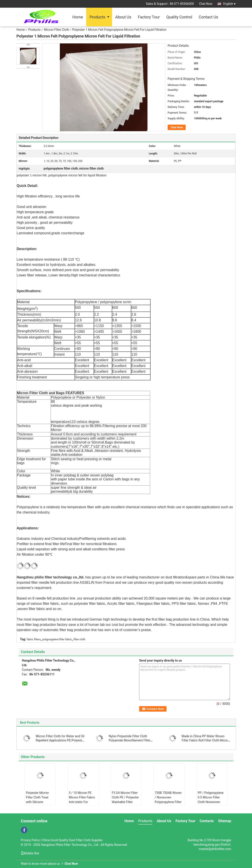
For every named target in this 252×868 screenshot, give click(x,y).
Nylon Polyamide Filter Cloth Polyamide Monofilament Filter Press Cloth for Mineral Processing (132, 740)
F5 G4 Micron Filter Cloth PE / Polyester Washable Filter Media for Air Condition (125, 802)
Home (78, 17)
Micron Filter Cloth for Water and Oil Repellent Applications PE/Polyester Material (60, 740)
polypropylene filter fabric (57, 639)
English (229, 4)
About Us (123, 17)
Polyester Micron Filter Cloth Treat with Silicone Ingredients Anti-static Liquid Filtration (37, 804)
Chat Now (206, 4)
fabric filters (34, 639)
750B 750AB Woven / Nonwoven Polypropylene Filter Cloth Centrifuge (168, 800)
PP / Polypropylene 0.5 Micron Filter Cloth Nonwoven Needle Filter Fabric (211, 800)
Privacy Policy (30, 840)
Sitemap (225, 821)
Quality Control (179, 17)
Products (97, 17)
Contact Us (208, 17)
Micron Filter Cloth (57, 30)
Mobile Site (30, 853)
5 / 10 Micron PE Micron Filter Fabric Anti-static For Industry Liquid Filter (83, 800)
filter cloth (79, 639)
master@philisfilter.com (215, 849)
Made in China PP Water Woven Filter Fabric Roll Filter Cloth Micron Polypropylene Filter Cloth (206, 740)
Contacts (207, 821)
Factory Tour (149, 17)
